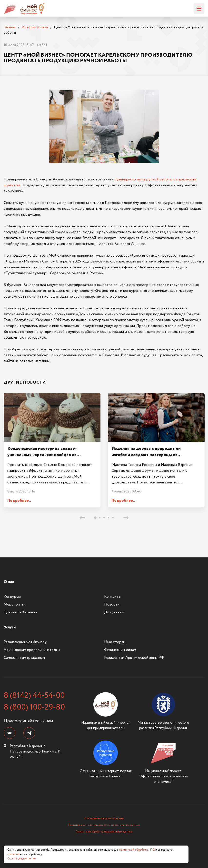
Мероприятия (15, 604)
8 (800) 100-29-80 (34, 707)
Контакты (113, 597)
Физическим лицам (120, 650)
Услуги (10, 627)
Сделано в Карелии (20, 612)
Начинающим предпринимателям (32, 650)
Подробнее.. (19, 501)
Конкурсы (12, 597)
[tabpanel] (52, 450)
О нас (9, 582)
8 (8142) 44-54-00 (34, 696)
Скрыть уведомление (21, 859)
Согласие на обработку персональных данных (104, 832)
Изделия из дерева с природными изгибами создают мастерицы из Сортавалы (146, 455)
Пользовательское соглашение (104, 818)
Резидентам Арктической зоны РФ (134, 658)
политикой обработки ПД (137, 850)
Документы (114, 612)
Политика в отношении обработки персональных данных (104, 825)
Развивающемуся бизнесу (25, 642)
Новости (112, 604)
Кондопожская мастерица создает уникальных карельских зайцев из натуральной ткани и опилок (42, 455)
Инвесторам (115, 642)
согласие (13, 854)
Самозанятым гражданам (24, 658)
